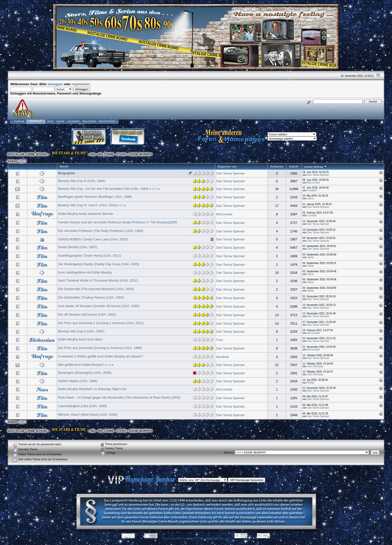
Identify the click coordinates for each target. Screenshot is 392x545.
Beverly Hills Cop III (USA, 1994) (82, 181)
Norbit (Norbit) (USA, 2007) (78, 247)
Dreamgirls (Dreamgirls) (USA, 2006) (85, 373)
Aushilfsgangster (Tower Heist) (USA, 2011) (90, 256)
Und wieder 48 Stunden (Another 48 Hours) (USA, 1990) (99, 306)
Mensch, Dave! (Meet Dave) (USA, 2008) (88, 415)
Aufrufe (294, 166)
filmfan (311, 383)
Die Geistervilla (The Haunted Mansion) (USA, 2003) (96, 289)
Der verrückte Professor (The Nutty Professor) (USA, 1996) (101, 231)
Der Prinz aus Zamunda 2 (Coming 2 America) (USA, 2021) (101, 323)
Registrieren (107, 121)
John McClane (315, 366)
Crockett (312, 190)
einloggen (55, 84)
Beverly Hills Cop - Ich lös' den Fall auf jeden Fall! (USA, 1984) (103, 189)
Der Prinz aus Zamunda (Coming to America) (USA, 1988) (100, 348)
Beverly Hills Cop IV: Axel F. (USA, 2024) (88, 205)
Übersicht (36, 121)
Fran (220, 340)
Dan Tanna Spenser (231, 173)
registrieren (81, 84)
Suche (60, 121)
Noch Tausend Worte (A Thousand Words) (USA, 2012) (98, 280)
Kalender (74, 121)
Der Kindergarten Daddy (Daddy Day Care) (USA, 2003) (99, 264)
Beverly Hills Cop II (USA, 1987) (81, 331)
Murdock (222, 357)
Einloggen (89, 121)
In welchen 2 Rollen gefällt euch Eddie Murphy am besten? (101, 356)
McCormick (313, 183)
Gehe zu (229, 453)
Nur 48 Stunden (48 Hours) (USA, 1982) (87, 314)
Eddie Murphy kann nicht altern (81, 339)
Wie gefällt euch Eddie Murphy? (81, 365)
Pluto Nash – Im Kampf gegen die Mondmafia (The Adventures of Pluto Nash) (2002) (119, 397)
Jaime (310, 198)
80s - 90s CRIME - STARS (108, 154)
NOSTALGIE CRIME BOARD (27, 154)
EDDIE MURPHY (141, 154)
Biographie (67, 173)
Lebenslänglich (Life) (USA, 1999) (83, 406)
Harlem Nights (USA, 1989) (78, 381)
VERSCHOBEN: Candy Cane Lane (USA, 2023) (93, 239)
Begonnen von (227, 166)
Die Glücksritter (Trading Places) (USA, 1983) (91, 297)
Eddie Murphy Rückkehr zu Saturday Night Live (92, 389)
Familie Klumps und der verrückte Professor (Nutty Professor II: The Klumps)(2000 (118, 222)
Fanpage (19, 121)
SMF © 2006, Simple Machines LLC (210, 539)
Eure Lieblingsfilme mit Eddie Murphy (85, 272)
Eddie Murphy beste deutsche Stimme (86, 214)
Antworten (277, 166)
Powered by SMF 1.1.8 (175, 539)
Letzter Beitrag (315, 167)
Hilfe (50, 121)
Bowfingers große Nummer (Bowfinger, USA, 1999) (95, 197)
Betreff (64, 166)
